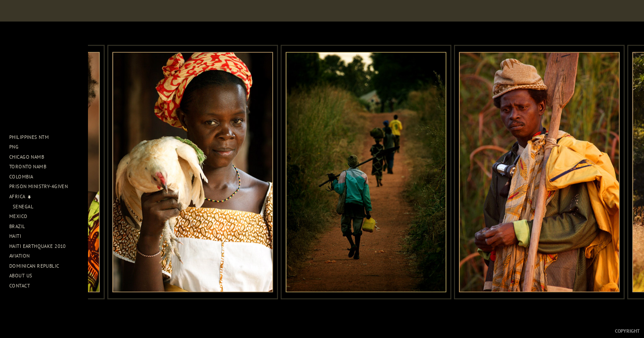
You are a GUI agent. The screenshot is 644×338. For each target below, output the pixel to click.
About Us (24, 276)
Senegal (23, 207)
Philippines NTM (32, 137)
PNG (14, 147)
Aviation (23, 256)
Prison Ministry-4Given (38, 186)
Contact (20, 286)
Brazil (20, 226)
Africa (20, 196)
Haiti (18, 236)
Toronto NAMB (28, 167)
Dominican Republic (37, 266)
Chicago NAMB (27, 157)
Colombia (21, 177)
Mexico (22, 216)
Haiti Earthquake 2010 (38, 246)
